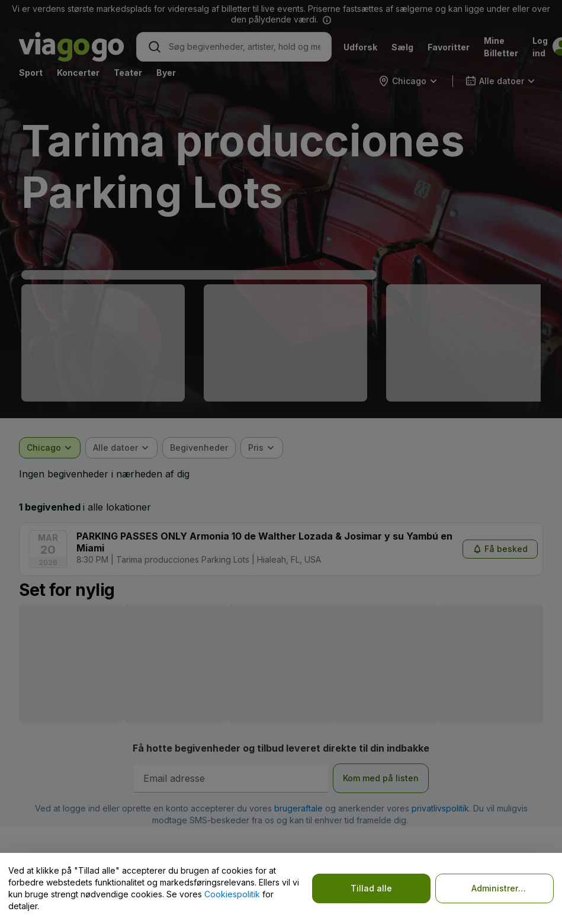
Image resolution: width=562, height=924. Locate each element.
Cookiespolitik (232, 894)
